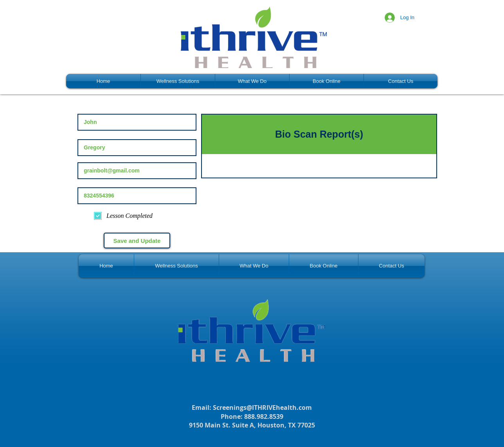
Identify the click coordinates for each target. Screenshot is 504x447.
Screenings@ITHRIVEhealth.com (262, 408)
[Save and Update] (137, 241)
